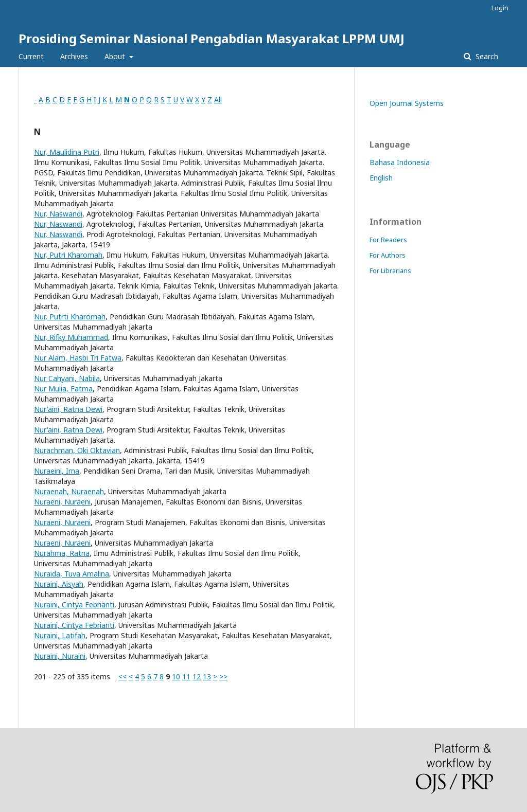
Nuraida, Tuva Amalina (72, 574)
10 (176, 676)
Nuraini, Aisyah (59, 584)
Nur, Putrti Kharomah (70, 317)
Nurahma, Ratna (62, 553)
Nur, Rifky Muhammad (71, 337)
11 (186, 676)
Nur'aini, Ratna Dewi (68, 409)
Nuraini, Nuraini (60, 656)
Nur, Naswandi (58, 214)
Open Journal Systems (407, 103)
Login (500, 8)
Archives (74, 56)
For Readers (388, 240)
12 (197, 676)
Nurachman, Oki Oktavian (77, 450)
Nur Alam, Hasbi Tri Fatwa (78, 358)
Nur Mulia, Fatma (63, 389)
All (218, 100)
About (116, 56)
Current (31, 56)
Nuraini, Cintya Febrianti (74, 605)
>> (223, 676)
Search (486, 56)
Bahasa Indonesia (400, 162)
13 (207, 676)
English (381, 178)
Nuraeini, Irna (57, 471)
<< (122, 676)
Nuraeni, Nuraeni (62, 502)
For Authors (388, 255)
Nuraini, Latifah (60, 635)
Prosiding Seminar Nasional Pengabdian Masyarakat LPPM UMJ (212, 38)
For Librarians (390, 270)
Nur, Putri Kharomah (68, 255)
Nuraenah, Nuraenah (69, 491)
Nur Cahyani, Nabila (67, 378)
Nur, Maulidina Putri (67, 152)
